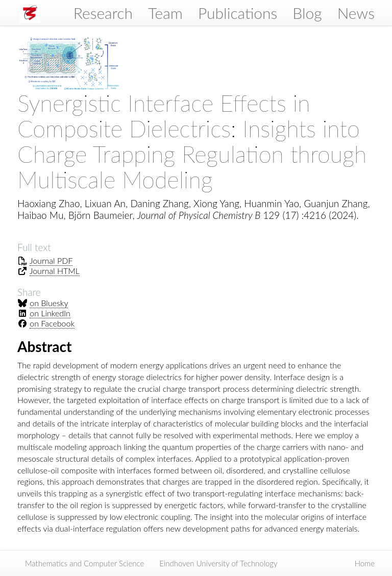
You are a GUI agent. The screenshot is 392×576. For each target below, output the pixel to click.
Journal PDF (51, 260)
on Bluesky (49, 303)
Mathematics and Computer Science (84, 563)
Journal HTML (55, 271)
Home (365, 563)
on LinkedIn (50, 313)
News (356, 13)
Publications (238, 13)
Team (165, 13)
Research (103, 13)
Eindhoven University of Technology (218, 563)
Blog (307, 13)
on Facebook (52, 323)
